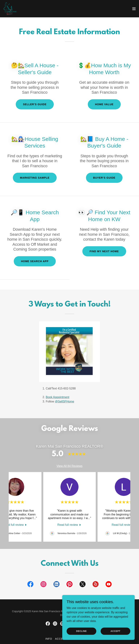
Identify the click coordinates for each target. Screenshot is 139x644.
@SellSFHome (64, 401)
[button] (134, 9)
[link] (10, 9)
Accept (115, 631)
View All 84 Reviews (70, 466)
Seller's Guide (35, 104)
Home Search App (35, 261)
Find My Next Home (104, 251)
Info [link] (49, 639)
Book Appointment (58, 397)
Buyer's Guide (104, 178)
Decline (82, 631)
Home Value (104, 104)
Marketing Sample (35, 178)
